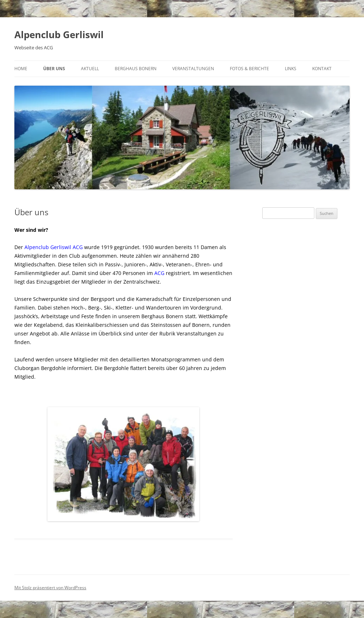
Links (291, 69)
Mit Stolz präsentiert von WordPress (50, 588)
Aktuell (90, 69)
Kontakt (322, 69)
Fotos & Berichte (249, 69)
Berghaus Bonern (136, 69)
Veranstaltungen (193, 69)
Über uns (54, 69)
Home (21, 69)
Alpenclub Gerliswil (59, 35)
